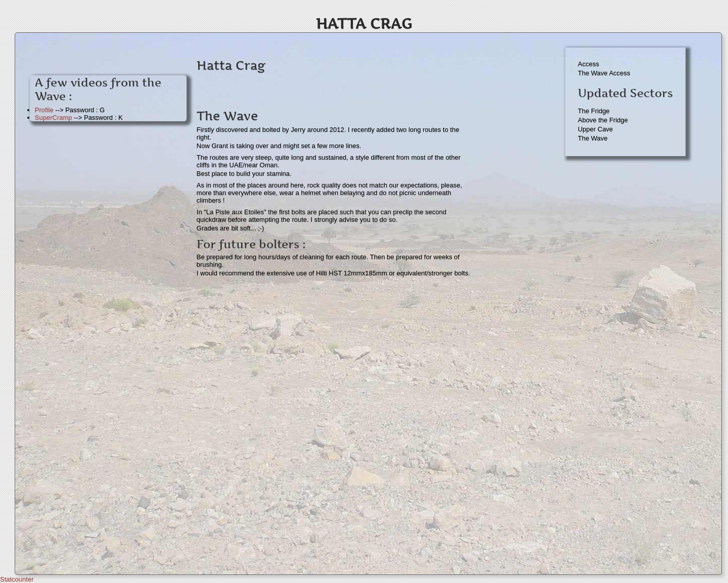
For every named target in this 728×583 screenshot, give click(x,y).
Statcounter (17, 579)
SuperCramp (54, 117)
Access (588, 64)
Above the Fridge (603, 120)
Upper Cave (595, 129)
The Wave (593, 138)
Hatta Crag (364, 24)
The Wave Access (604, 73)
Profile (44, 110)
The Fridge (594, 111)
